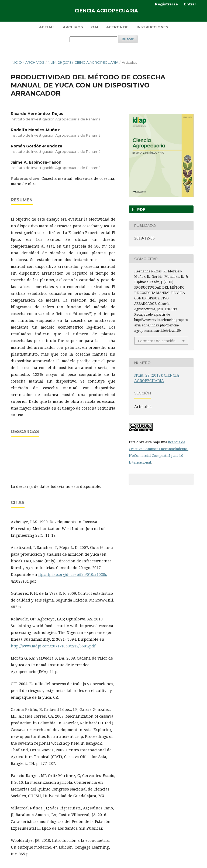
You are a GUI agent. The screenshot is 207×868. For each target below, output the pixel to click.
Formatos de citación (157, 341)
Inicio (16, 62)
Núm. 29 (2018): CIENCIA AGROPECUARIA (83, 62)
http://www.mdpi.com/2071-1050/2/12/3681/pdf (53, 646)
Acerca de (117, 27)
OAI (95, 27)
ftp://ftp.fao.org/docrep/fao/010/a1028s (73, 574)
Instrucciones (152, 27)
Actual (47, 27)
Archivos (73, 27)
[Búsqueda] (93, 39)
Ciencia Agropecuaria (106, 11)
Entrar (190, 4)
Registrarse (166, 4)
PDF (141, 209)
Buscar (127, 39)
